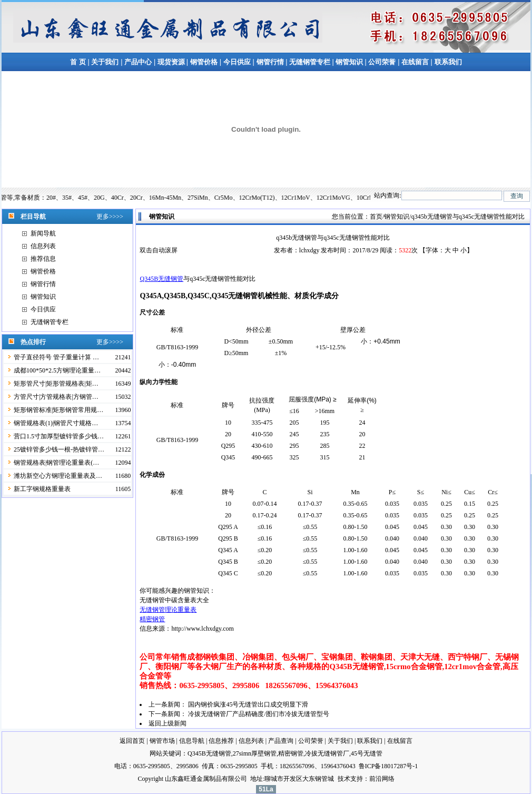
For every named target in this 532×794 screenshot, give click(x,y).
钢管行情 (270, 62)
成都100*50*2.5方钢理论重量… (57, 370)
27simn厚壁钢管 (255, 753)
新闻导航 (43, 233)
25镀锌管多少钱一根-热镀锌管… (59, 449)
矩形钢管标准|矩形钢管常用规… (58, 410)
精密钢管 (152, 619)
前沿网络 (382, 779)
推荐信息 (43, 259)
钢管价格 (204, 62)
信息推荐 (221, 741)
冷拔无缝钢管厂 (327, 753)
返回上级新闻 (168, 723)
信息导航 (192, 741)
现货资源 (171, 62)
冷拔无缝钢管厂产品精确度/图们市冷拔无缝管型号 (258, 714)
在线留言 (416, 62)
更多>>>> (110, 217)
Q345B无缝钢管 (161, 279)
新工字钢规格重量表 (42, 489)
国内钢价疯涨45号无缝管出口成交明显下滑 (248, 704)
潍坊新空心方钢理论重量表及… (58, 476)
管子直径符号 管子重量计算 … (56, 357)
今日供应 (237, 62)
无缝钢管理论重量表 (168, 610)
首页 (376, 217)
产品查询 (281, 741)
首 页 (78, 62)
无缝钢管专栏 (311, 62)
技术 (344, 779)
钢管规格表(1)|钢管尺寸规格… (56, 423)
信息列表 (43, 246)
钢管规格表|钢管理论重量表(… (56, 463)
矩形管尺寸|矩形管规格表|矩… (56, 384)
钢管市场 (162, 741)
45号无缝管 (367, 753)
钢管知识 (349, 62)
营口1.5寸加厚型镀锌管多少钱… (59, 436)
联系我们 (448, 62)
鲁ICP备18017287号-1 (388, 766)
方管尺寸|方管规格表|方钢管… (56, 397)
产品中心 (138, 62)
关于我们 (105, 62)
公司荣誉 (382, 62)
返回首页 (132, 741)
